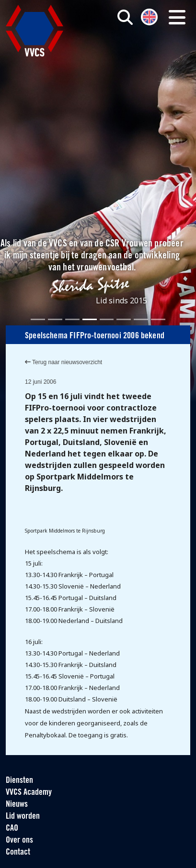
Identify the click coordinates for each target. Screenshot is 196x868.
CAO (12, 829)
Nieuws (17, 805)
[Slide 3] (72, 319)
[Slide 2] (55, 319)
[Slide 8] (158, 319)
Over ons (19, 840)
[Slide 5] (107, 319)
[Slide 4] (90, 319)
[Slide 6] (124, 319)
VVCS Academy (29, 793)
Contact (18, 852)
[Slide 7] (141, 319)
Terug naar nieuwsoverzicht (63, 362)
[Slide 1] (38, 319)
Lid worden (23, 817)
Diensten (19, 781)
